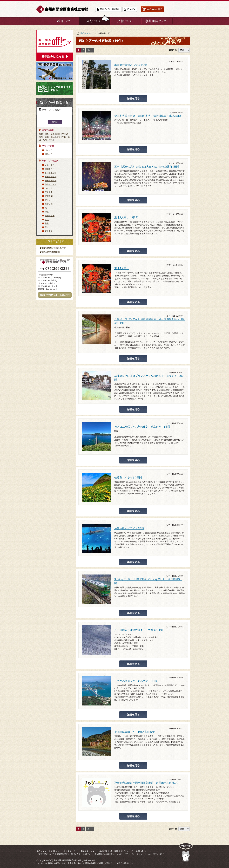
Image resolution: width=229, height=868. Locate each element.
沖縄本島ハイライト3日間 (129, 528)
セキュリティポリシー (157, 854)
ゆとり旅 (49, 188)
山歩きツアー (51, 184)
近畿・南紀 (50, 137)
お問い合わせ (142, 851)
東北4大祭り (122, 268)
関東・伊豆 (50, 134)
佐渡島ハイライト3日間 (128, 478)
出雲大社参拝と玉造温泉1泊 (131, 65)
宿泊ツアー (50, 169)
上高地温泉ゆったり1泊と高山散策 (135, 732)
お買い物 (49, 204)
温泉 (47, 223)
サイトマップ (127, 851)
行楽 (47, 212)
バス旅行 (49, 150)
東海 (41, 137)
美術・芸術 (50, 216)
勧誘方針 (87, 854)
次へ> (90, 50)
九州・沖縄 (48, 140)
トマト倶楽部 (51, 173)
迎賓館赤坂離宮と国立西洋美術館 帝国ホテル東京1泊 (146, 783)
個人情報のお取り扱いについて (108, 854)
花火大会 (49, 192)
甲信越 (65, 134)
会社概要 (103, 851)
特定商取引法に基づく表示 (69, 854)
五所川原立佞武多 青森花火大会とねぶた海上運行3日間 (147, 167)
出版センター (57, 851)
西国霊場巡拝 (51, 177)
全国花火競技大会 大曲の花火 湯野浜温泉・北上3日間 (148, 116)
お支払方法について (45, 854)
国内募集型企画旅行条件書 (54, 248)
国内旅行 (49, 154)
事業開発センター (88, 851)
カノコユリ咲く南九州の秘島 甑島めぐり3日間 (142, 427)
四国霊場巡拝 (51, 181)
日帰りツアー (51, 165)
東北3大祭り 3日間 (126, 218)
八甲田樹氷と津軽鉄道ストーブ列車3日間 (138, 630)
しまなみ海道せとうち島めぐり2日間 (136, 681)
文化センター (72, 851)
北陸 (58, 134)
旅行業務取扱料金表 (51, 252)
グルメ (48, 200)
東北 (41, 134)
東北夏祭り (50, 231)
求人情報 (114, 851)
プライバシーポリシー (135, 854)
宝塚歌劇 (49, 196)
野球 (47, 227)
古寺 (47, 220)
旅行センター (86, 33)
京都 (58, 137)
